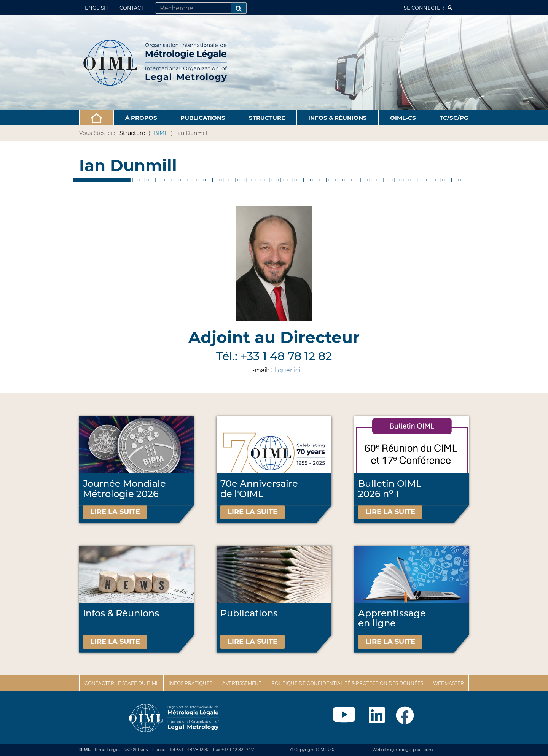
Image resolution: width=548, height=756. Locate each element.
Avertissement (242, 683)
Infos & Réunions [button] (338, 118)
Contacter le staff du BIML (122, 683)
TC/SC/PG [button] (454, 118)
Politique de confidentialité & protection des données (347, 683)
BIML (161, 133)
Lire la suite (115, 512)
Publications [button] (203, 118)
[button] (96, 118)
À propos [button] (141, 118)
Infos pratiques (190, 683)
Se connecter (428, 8)
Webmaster (448, 683)
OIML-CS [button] (403, 118)
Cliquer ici (285, 370)
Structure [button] (267, 118)
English (96, 8)
